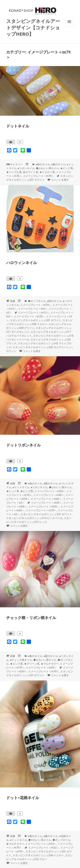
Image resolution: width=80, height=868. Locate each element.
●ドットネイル (21, 487)
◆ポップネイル (37, 301)
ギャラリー (16, 164)
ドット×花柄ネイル (23, 798)
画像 (13, 301)
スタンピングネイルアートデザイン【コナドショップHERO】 (33, 27)
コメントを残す (60, 180)
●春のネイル (43, 164)
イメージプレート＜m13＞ (34, 313)
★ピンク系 (67, 168)
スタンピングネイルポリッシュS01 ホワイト (40, 178)
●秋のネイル (54, 301)
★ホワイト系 (31, 172)
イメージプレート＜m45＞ (49, 495)
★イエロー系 (47, 172)
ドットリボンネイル (23, 445)
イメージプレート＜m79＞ (39, 176)
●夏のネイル (58, 164)
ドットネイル (18, 126)
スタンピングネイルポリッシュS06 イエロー (39, 322)
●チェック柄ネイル (21, 660)
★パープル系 (14, 172)
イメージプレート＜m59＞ (44, 506)
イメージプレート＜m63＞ (46, 499)
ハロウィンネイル (22, 263)
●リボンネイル (26, 168)
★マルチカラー (50, 664)
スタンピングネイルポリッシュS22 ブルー (39, 857)
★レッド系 (13, 491)
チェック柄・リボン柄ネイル (31, 618)
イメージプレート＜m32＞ (41, 844)
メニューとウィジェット (69, 26)
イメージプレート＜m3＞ (33, 309)
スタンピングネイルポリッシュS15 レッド (39, 520)
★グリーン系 (32, 664)
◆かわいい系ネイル (47, 168)
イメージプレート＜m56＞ (50, 491)
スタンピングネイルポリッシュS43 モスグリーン (41, 347)
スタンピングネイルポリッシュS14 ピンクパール (34, 518)
